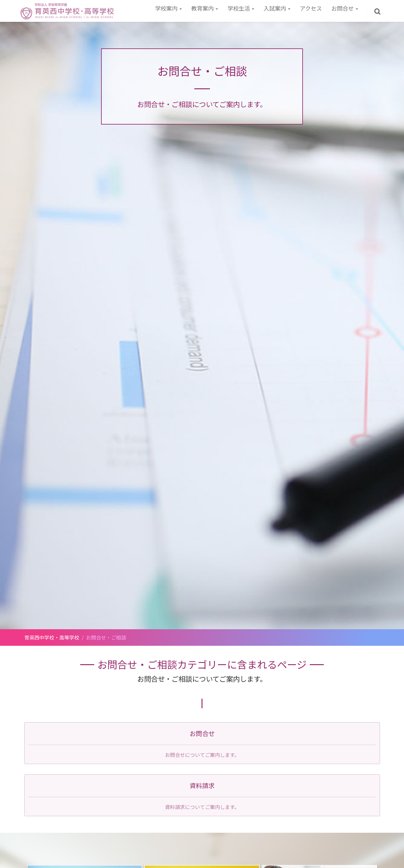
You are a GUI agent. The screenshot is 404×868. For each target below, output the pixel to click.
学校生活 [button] (241, 8)
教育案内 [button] (205, 8)
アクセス (311, 8)
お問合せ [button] (345, 8)
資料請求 (202, 785)
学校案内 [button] (168, 8)
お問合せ (202, 733)
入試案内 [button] (277, 8)
